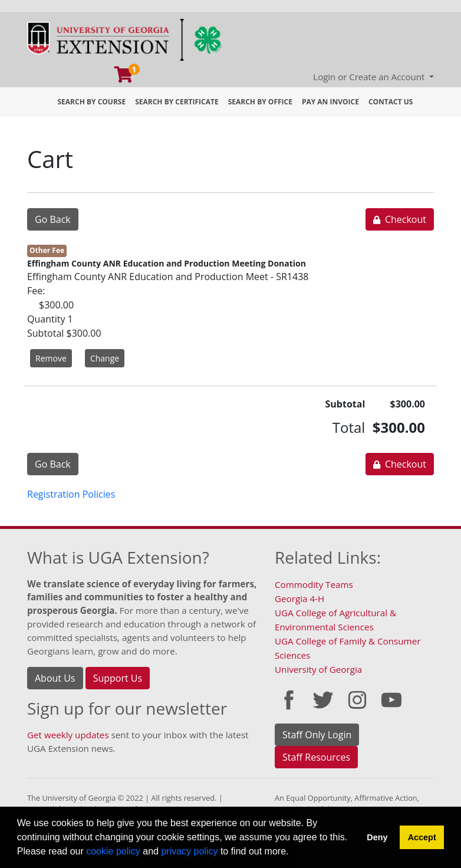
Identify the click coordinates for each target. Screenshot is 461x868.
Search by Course (92, 102)
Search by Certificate (177, 102)
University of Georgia (318, 669)
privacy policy (189, 851)
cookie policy (113, 851)
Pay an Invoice (330, 102)
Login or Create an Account (370, 77)
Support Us (118, 678)
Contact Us (391, 102)
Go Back (53, 219)
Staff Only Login (317, 735)
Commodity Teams (314, 584)
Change (105, 358)
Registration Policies (71, 494)
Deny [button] (377, 837)
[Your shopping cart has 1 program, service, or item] (124, 77)
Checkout (400, 219)
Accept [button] (422, 837)
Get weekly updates (68, 735)
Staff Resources (316, 757)
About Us (55, 678)
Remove (51, 358)
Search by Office (260, 102)
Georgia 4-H (299, 599)
